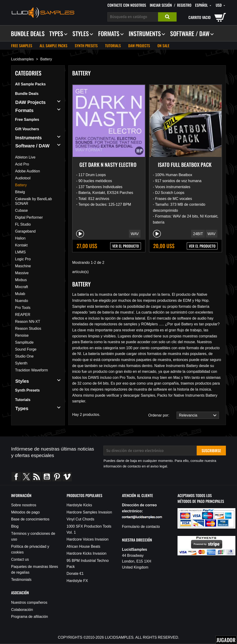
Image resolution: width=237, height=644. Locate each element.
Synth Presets (86, 46)
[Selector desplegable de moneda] (221, 5)
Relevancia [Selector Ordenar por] (196, 415)
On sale (163, 46)
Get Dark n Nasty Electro (108, 165)
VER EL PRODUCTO (126, 246)
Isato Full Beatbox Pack (185, 165)
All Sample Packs (53, 46)
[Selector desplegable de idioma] (204, 5)
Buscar (167, 17)
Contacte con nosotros (127, 5)
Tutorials (113, 46)
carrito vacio (200, 17)
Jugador (226, 640)
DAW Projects (139, 46)
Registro (184, 5)
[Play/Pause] (80, 234)
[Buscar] (133, 17)
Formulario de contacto (141, 527)
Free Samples (22, 46)
